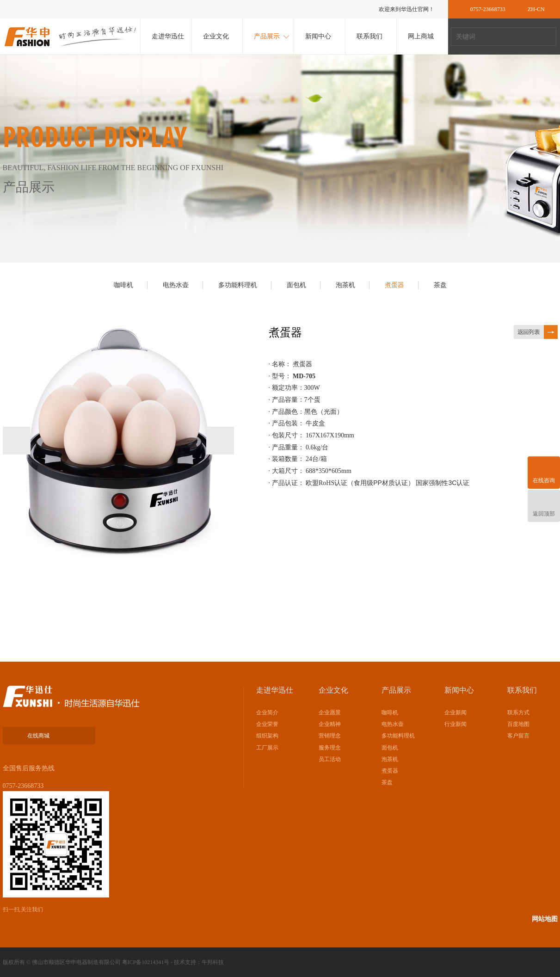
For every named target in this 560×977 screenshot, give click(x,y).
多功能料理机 (238, 285)
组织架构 (267, 736)
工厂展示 (267, 748)
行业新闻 (455, 724)
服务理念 (330, 748)
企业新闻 (455, 713)
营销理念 (330, 736)
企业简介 (267, 713)
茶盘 (440, 285)
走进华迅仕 (168, 36)
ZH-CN (536, 9)
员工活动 (330, 759)
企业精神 (330, 724)
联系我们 (369, 36)
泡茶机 (345, 285)
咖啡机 (123, 285)
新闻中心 (318, 36)
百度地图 (518, 724)
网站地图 (545, 919)
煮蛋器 (394, 285)
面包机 (296, 285)
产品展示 (267, 36)
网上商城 (421, 36)
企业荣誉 (267, 724)
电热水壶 (176, 285)
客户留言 (518, 736)
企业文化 (216, 36)
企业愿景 (330, 713)
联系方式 (518, 713)
